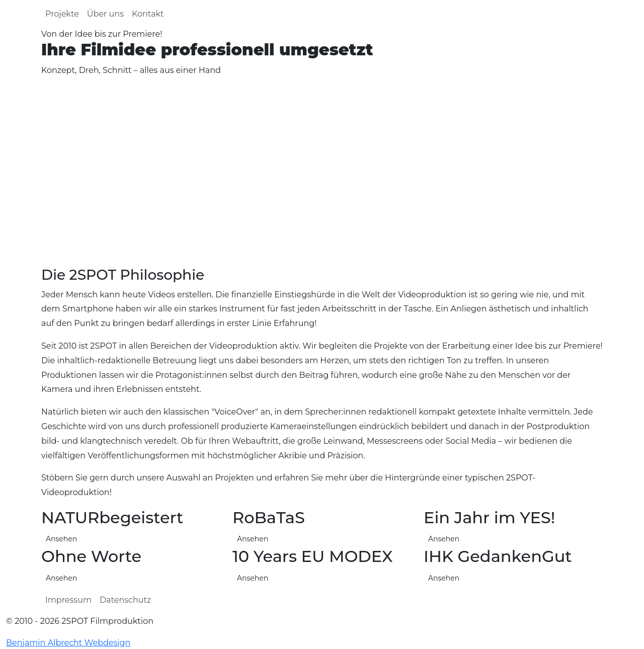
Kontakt (148, 14)
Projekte (62, 14)
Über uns (105, 14)
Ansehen (444, 578)
